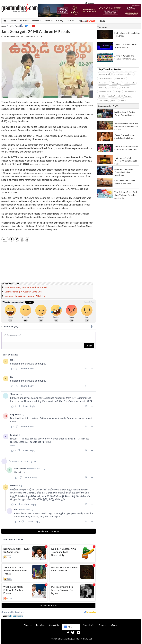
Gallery (60, 21)
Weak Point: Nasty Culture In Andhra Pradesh (26, 287)
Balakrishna (130, 92)
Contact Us (54, 625)
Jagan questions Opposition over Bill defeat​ (25, 296)
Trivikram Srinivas (105, 78)
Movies (37, 21)
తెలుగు (102, 21)
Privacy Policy (89, 625)
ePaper (114, 625)
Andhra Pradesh (114, 96)
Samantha (102, 87)
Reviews (49, 21)
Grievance (103, 625)
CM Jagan (118, 92)
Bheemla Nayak (104, 74)
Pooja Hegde (103, 100)
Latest (13, 21)
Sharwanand (125, 87)
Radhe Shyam (120, 78)
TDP (10, 616)
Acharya (114, 100)
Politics (24, 21)
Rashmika (113, 87)
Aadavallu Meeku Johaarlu (123, 74)
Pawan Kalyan (104, 83)
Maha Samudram (105, 92)
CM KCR (102, 96)
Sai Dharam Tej (130, 83)
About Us (28, 625)
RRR (123, 100)
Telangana (128, 96)
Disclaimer (41, 625)
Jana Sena (18, 616)
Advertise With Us (71, 625)
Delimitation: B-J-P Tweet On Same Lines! (24, 292)
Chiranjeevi (117, 83)
